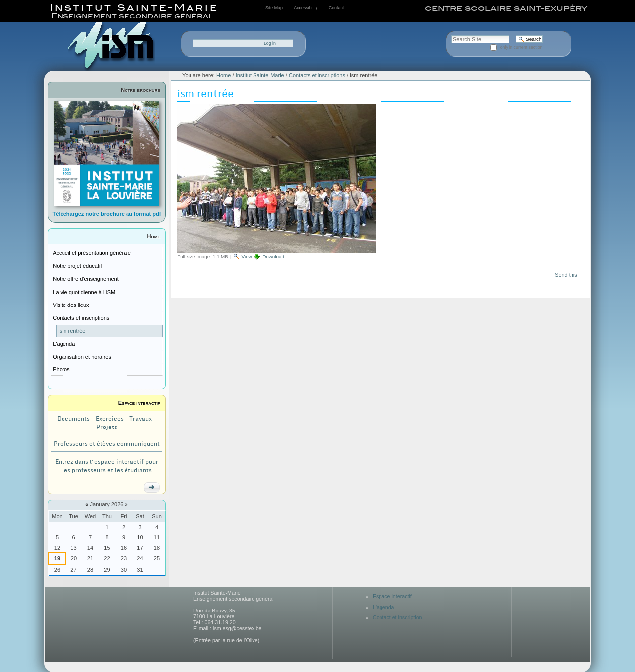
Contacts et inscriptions (317, 75)
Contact (336, 8)
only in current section (521, 47)
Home (154, 236)
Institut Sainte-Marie (260, 75)
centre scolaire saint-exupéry (506, 8)
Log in (270, 43)
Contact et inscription (397, 617)
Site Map (274, 8)
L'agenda (383, 607)
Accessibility (306, 8)
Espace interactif (139, 403)
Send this (566, 275)
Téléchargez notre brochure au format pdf (107, 214)
